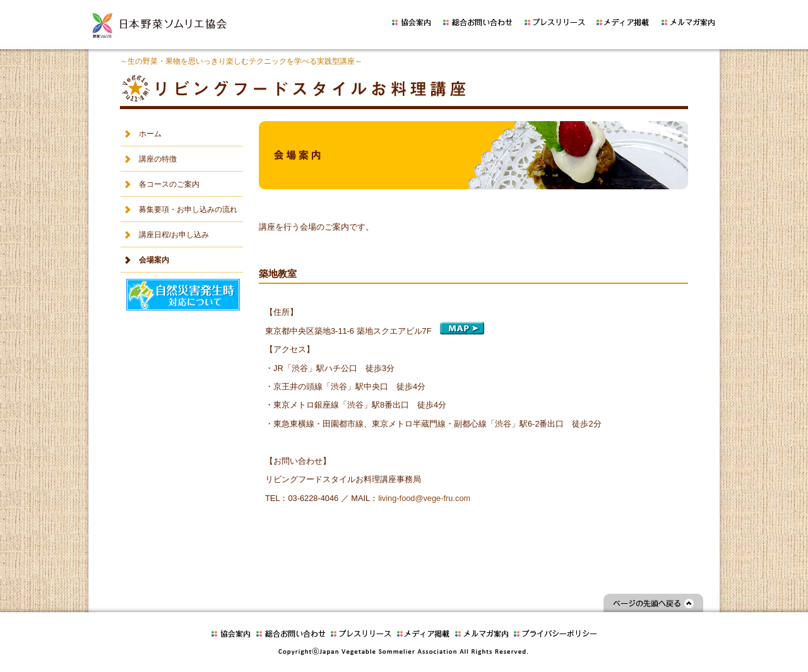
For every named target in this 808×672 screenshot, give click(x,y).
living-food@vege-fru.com (424, 498)
